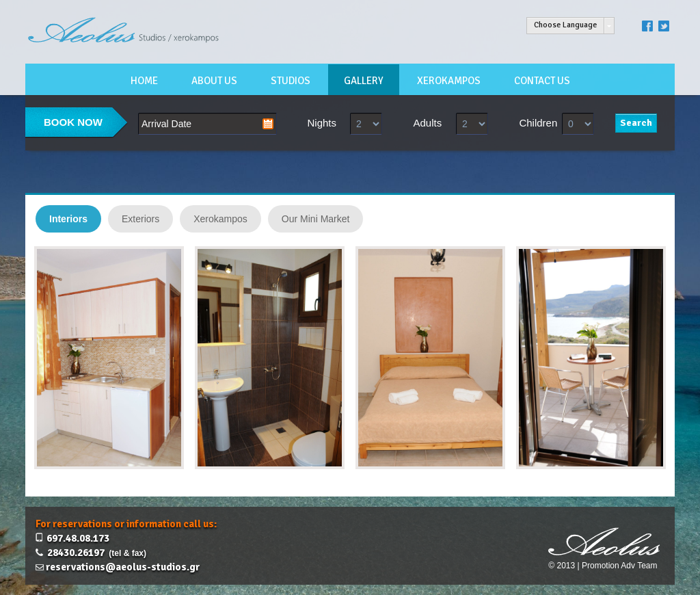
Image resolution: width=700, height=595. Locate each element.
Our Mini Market (316, 219)
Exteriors (140, 219)
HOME (144, 81)
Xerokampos (220, 219)
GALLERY (364, 81)
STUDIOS (291, 81)
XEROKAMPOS (449, 81)
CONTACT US (542, 81)
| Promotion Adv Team (618, 566)
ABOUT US (214, 81)
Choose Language (565, 25)
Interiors (68, 219)
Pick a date (268, 124)
